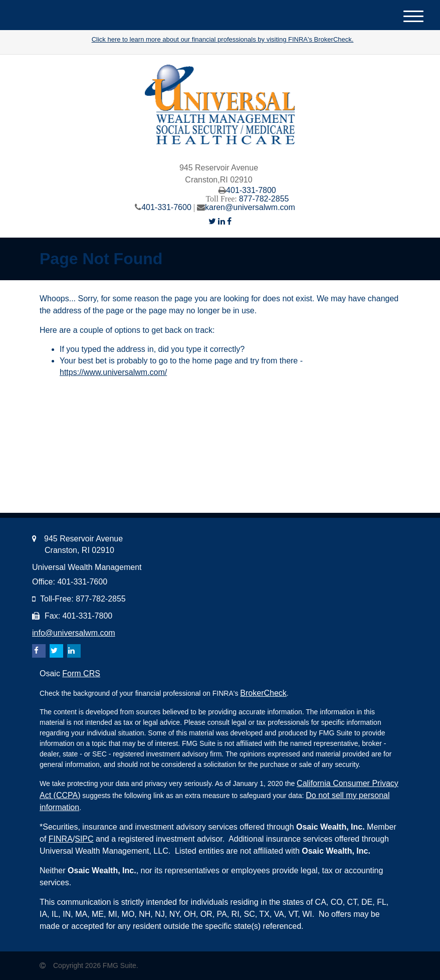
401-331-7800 (251, 190)
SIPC (84, 839)
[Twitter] (212, 221)
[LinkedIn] (222, 221)
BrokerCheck (263, 693)
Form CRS (81, 673)
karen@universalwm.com (250, 207)
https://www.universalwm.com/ (113, 372)
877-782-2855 (264, 199)
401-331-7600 (166, 207)
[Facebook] (229, 221)
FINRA (61, 839)
